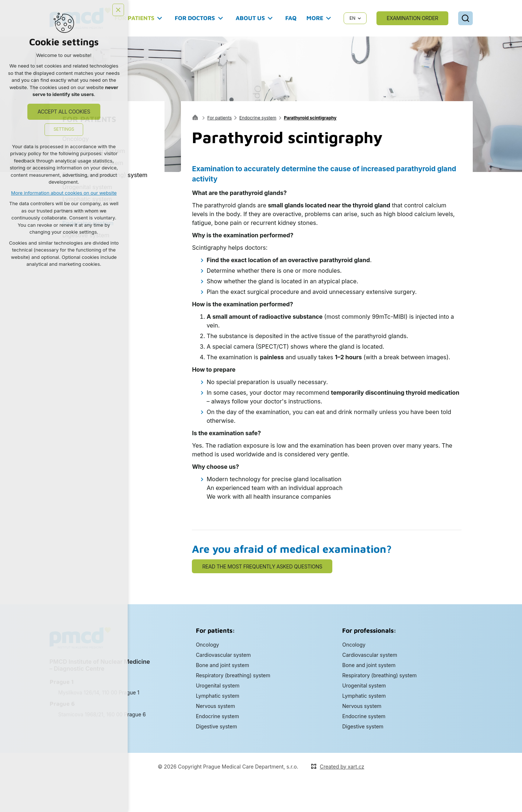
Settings (64, 129)
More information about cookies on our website (64, 193)
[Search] (465, 18)
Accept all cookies (64, 112)
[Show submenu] (160, 18)
